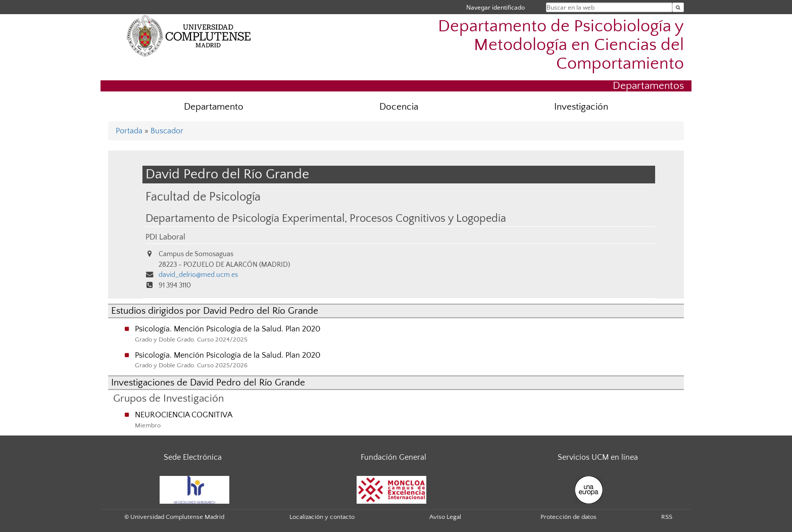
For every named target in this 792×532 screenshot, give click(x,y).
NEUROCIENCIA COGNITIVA (184, 415)
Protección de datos (568, 517)
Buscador (167, 131)
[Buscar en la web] (678, 7)
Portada (129, 131)
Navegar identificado (496, 7)
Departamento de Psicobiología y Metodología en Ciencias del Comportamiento (561, 45)
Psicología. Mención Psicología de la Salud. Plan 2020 (228, 329)
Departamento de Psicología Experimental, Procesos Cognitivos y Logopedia (326, 219)
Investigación (581, 107)
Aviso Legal (445, 517)
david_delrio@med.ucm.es (198, 275)
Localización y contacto (322, 517)
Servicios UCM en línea (598, 457)
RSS (667, 517)
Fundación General (393, 457)
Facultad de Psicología (203, 197)
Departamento (214, 107)
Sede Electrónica (193, 457)
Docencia (399, 107)
